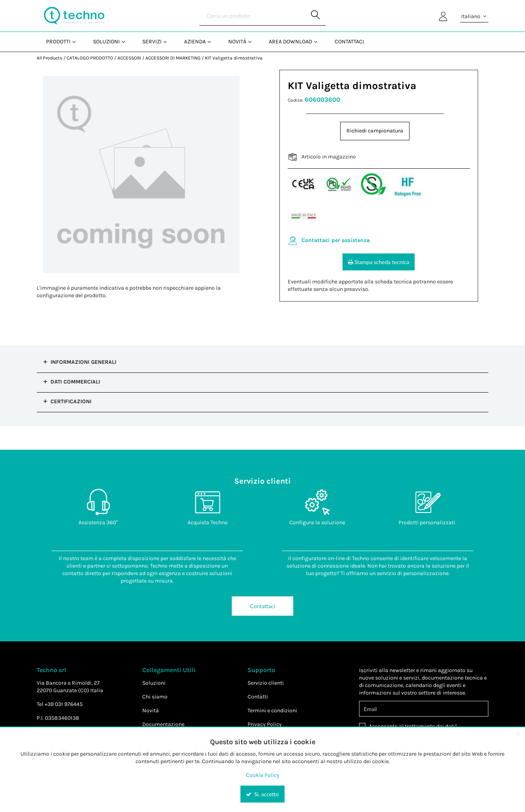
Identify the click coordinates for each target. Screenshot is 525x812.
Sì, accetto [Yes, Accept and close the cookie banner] (262, 794)
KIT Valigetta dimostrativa (234, 58)
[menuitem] (60, 42)
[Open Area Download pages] (319, 42)
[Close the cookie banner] (518, 734)
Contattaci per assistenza (336, 240)
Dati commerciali (75, 382)
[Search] (262, 16)
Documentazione (163, 724)
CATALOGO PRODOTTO (90, 58)
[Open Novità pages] (253, 42)
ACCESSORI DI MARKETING (173, 58)
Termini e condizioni (272, 710)
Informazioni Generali (83, 362)
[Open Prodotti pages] (77, 42)
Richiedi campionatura (375, 131)
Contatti (258, 697)
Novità (151, 710)
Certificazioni (71, 401)
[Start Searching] (316, 16)
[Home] (74, 16)
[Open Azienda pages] (212, 42)
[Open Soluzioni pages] (126, 42)
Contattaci (262, 606)
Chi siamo (155, 697)
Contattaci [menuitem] (349, 42)
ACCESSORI (129, 58)
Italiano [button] (474, 17)
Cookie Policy (263, 775)
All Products (49, 58)
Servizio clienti (266, 683)
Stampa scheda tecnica (379, 262)
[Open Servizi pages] (168, 42)
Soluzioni (154, 683)
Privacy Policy (265, 724)
